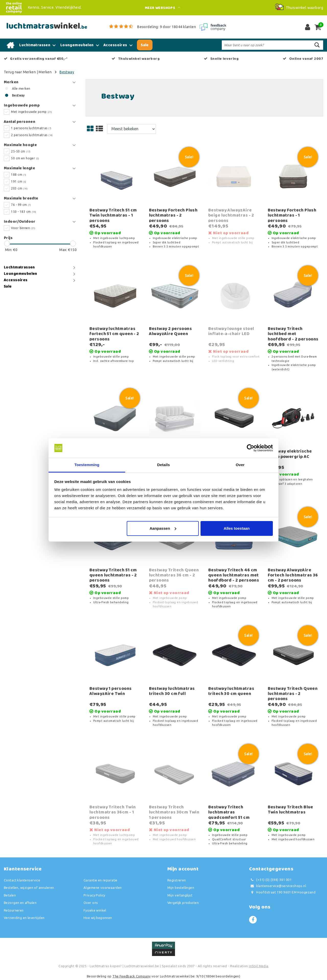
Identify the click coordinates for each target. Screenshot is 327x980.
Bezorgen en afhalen (20, 903)
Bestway (67, 72)
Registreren (177, 880)
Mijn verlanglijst (180, 895)
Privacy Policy (94, 895)
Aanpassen (163, 528)
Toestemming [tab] (87, 465)
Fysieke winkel (95, 910)
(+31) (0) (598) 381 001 (270, 880)
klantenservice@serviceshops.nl (278, 886)
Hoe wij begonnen (98, 918)
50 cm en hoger (25, 158)
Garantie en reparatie (101, 880)
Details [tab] (163, 465)
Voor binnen (23, 228)
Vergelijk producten (183, 903)
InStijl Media (259, 966)
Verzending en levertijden (24, 918)
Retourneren (14, 910)
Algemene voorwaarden (103, 888)
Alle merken (21, 88)
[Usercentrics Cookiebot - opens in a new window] (250, 448)
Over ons (91, 903)
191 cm (19, 181)
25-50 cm (21, 151)
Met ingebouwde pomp (31, 112)
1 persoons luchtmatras (31, 128)
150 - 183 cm (24, 212)
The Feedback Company (131, 976)
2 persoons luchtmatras (32, 135)
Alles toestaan (237, 528)
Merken (45, 72)
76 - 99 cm (21, 205)
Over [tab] (240, 465)
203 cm (19, 188)
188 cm (19, 175)
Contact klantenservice (22, 880)
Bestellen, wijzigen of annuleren (29, 888)
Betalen (10, 895)
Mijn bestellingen (181, 888)
